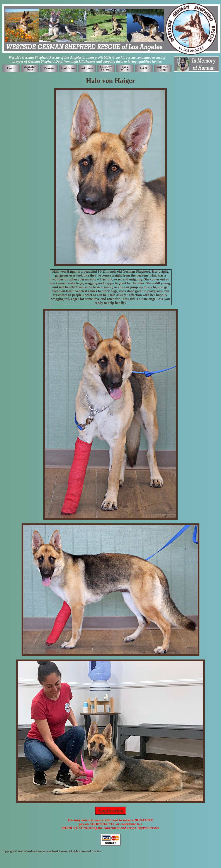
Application (110, 811)
